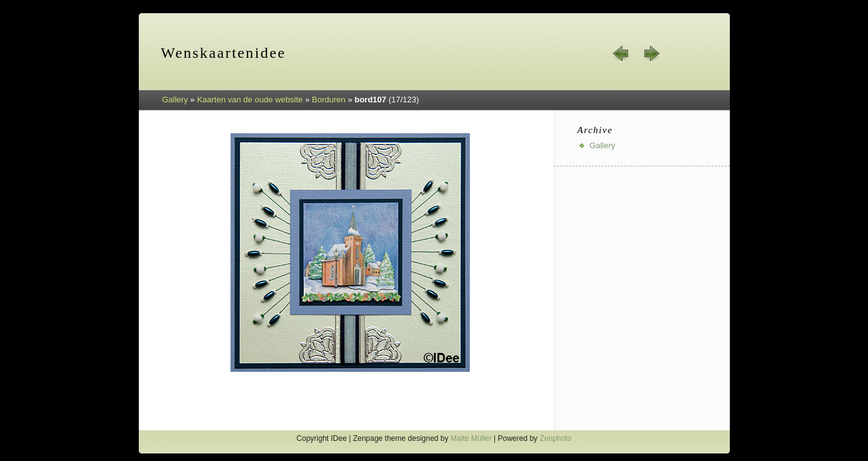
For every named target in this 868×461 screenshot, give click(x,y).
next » (651, 53)
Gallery (175, 100)
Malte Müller (471, 438)
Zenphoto (556, 438)
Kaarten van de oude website (250, 100)
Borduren (329, 100)
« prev (621, 53)
